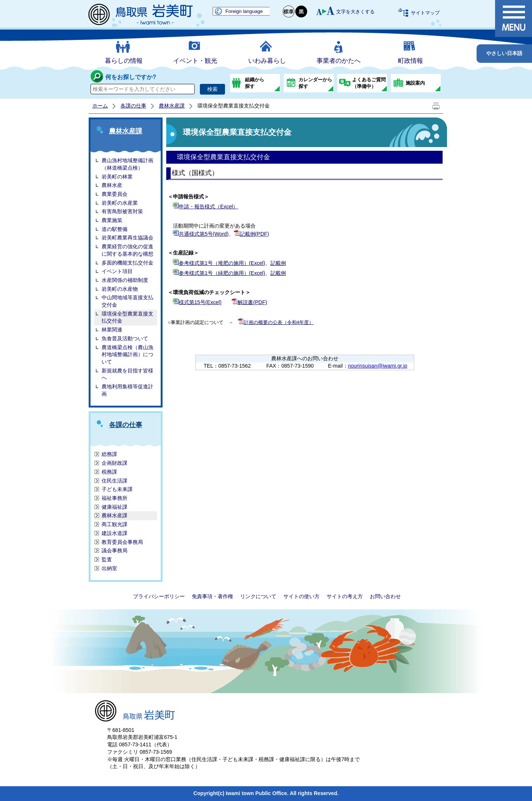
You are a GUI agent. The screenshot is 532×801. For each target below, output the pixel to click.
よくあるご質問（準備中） (369, 83)
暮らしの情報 (124, 61)
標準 (289, 12)
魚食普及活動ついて (125, 338)
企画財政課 (115, 463)
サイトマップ (425, 13)
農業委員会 (115, 194)
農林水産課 (172, 106)
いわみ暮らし (267, 61)
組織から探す (255, 83)
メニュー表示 (514, 18)
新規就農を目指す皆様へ (127, 374)
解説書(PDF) (252, 302)
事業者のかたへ (339, 61)
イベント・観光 (195, 61)
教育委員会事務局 (122, 542)
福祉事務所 (115, 498)
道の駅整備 (115, 229)
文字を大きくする (355, 12)
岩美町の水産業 (120, 203)
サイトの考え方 (345, 596)
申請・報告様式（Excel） (208, 207)
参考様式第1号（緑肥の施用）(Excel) (222, 273)
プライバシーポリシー (159, 596)
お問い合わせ (385, 596)
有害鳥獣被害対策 (122, 211)
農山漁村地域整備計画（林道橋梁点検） (127, 164)
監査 (107, 559)
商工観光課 (115, 524)
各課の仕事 (133, 106)
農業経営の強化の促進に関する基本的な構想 (127, 250)
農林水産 (112, 185)
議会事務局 (115, 551)
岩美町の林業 (117, 177)
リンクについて (258, 596)
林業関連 (112, 330)
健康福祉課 (115, 507)
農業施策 (112, 220)
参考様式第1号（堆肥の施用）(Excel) (222, 263)
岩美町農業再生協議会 (127, 238)
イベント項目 (117, 271)
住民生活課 (115, 481)
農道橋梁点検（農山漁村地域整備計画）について (127, 355)
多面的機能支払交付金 (127, 263)
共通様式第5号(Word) (204, 234)
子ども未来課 (117, 489)
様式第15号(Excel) (200, 302)
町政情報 (410, 61)
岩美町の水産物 (120, 289)
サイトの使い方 (301, 596)
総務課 (109, 454)
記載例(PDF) (255, 234)
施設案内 (415, 83)
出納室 (109, 568)
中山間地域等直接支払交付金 (127, 301)
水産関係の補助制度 (125, 280)
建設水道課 (115, 533)
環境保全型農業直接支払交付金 (127, 317)
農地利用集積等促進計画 (127, 390)
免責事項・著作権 (212, 596)
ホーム (100, 106)
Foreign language (244, 11)
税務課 (109, 472)
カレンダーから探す (315, 83)
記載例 (278, 263)
